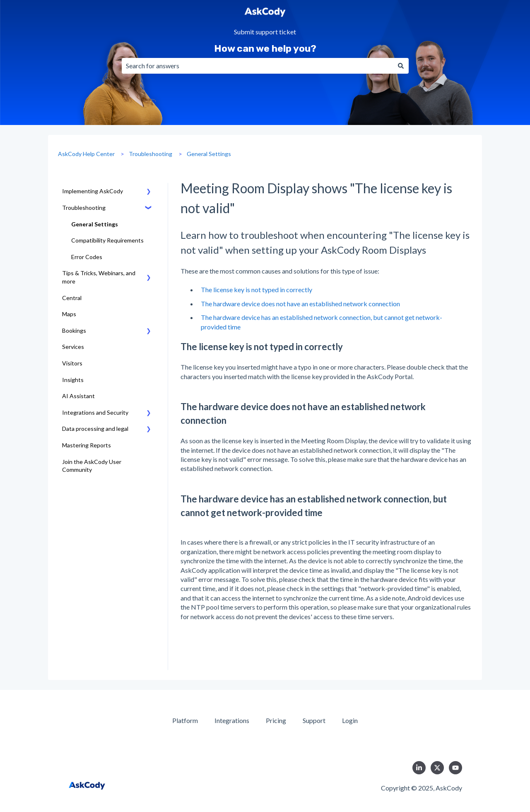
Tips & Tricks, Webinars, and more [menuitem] (99, 277)
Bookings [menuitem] (74, 330)
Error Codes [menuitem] (87, 257)
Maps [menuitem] (69, 314)
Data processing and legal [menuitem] (95, 429)
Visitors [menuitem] (72, 363)
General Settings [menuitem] (95, 224)
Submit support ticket (265, 32)
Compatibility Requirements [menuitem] (107, 240)
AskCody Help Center (86, 154)
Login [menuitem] (350, 720)
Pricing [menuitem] (276, 720)
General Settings (209, 154)
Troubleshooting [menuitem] (84, 208)
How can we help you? (265, 48)
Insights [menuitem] (73, 380)
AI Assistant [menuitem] (78, 396)
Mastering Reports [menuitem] (87, 445)
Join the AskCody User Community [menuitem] (92, 466)
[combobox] (257, 66)
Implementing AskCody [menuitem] (93, 191)
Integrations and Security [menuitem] (95, 412)
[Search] (401, 66)
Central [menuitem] (72, 298)
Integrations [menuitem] (232, 720)
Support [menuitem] (314, 720)
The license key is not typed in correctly (257, 289)
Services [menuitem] (73, 347)
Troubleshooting (151, 154)
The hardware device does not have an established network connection (300, 304)
